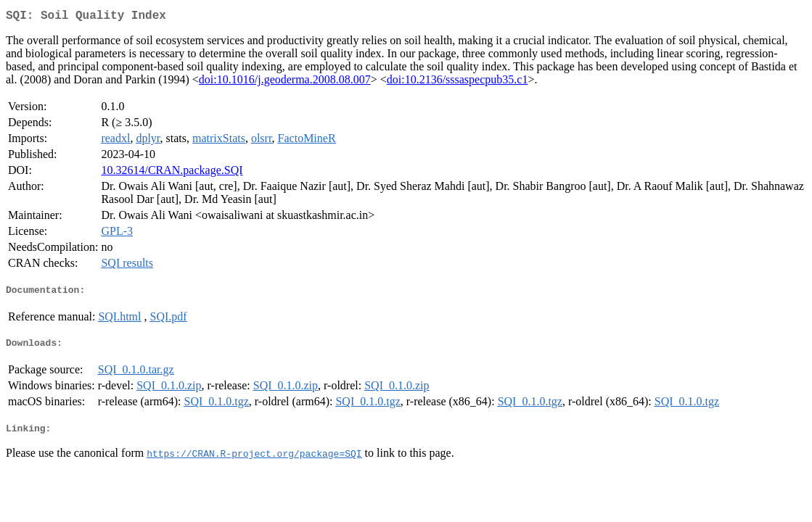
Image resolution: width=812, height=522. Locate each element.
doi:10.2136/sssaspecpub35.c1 (458, 82)
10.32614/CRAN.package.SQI (172, 173)
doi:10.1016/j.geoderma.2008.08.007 (285, 82)
